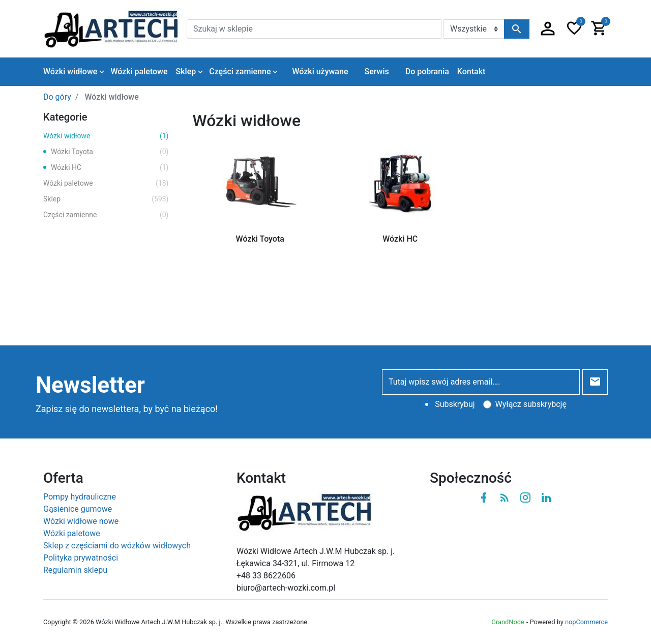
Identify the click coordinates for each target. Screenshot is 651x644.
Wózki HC (110, 168)
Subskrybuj (455, 404)
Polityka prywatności (81, 558)
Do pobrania (427, 71)
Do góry (57, 97)
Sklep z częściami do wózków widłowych (117, 546)
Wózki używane (320, 71)
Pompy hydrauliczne (80, 497)
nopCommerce (586, 622)
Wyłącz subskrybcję (531, 404)
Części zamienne (106, 215)
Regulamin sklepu (75, 570)
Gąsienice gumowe (78, 509)
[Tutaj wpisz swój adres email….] (481, 382)
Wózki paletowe (106, 183)
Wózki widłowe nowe (81, 521)
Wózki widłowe (106, 136)
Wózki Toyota (110, 152)
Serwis (376, 71)
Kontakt (471, 71)
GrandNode (508, 622)
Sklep (106, 199)
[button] (548, 29)
